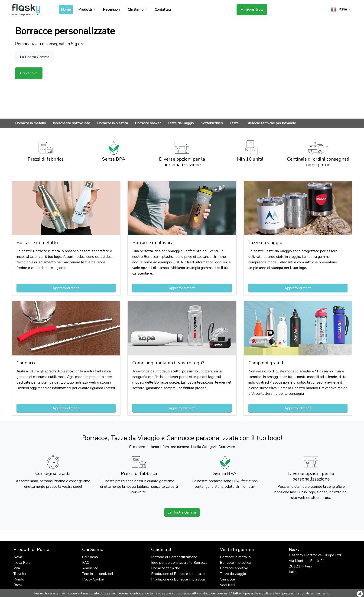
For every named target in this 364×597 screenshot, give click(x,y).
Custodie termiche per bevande (271, 123)
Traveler (20, 574)
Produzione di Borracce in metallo (178, 574)
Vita (17, 568)
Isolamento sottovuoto (71, 123)
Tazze (234, 123)
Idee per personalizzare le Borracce (179, 563)
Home (67, 9)
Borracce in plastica (112, 123)
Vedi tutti (227, 585)
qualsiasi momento (315, 593)
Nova (18, 557)
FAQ (86, 563)
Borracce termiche (166, 568)
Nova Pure (22, 563)
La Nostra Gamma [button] (35, 57)
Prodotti (85, 10)
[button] (341, 9)
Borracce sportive (234, 568)
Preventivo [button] (29, 73)
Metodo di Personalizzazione (174, 557)
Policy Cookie (93, 579)
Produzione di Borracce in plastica (178, 579)
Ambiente (90, 568)
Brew (18, 585)
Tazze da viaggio (181, 123)
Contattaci (163, 10)
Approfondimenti (66, 288)
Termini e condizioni (97, 574)
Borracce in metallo (31, 123)
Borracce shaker (148, 123)
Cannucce (227, 579)
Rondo (19, 579)
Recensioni (112, 10)
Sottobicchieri (212, 123)
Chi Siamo (136, 10)
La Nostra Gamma (182, 512)
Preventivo (252, 9)
